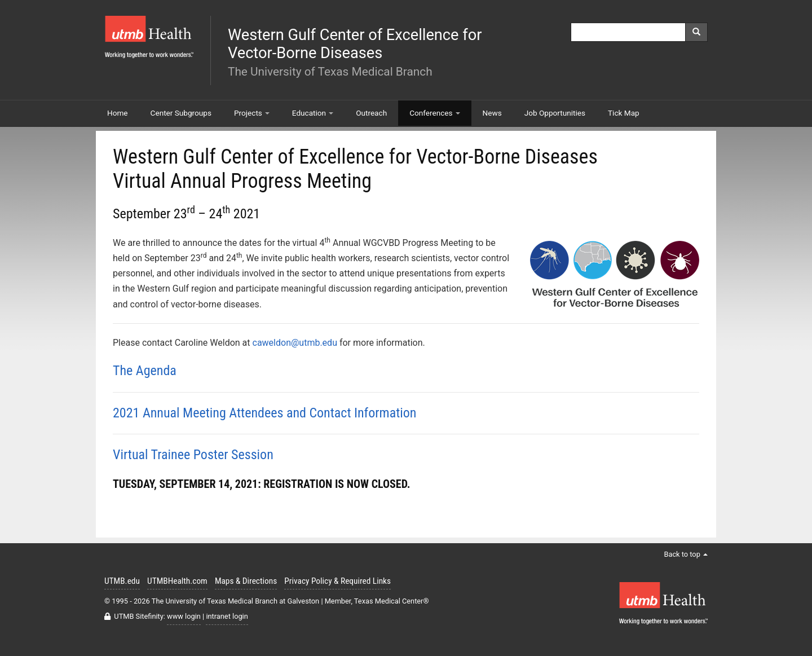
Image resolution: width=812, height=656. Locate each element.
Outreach (371, 113)
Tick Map (624, 113)
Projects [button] (252, 113)
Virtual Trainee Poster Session (193, 455)
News (492, 113)
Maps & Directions (246, 581)
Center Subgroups (181, 113)
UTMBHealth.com (177, 581)
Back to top (686, 554)
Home (118, 113)
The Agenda (145, 371)
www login (184, 616)
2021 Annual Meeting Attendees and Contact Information (264, 413)
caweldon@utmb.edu (295, 343)
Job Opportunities (555, 113)
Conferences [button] (434, 113)
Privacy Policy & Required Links (337, 581)
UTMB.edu (122, 581)
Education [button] (313, 113)
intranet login (227, 616)
